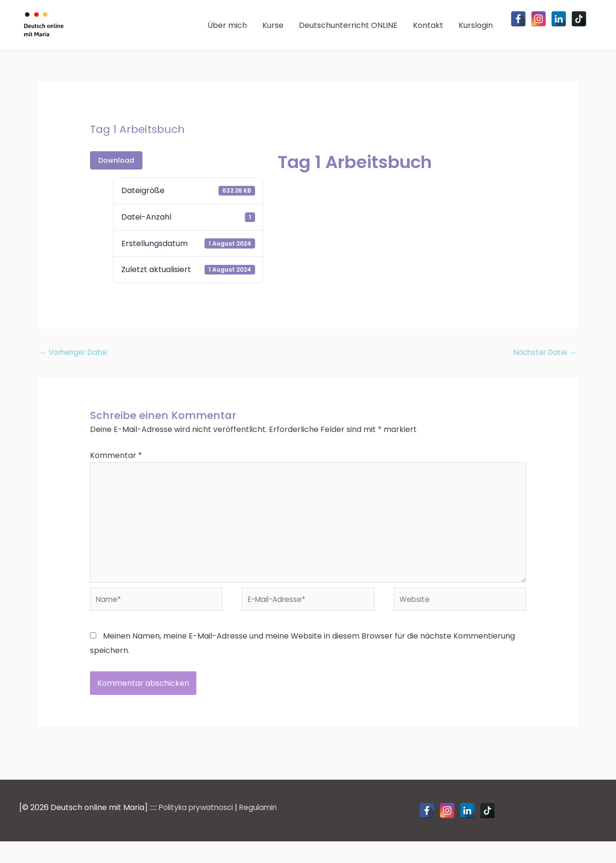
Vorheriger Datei (76, 365)
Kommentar (116, 469)
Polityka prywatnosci (198, 829)
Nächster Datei (543, 365)
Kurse (273, 32)
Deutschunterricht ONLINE (348, 32)
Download (116, 173)
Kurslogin (476, 32)
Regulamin (264, 829)
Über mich (227, 32)
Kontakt (428, 32)
